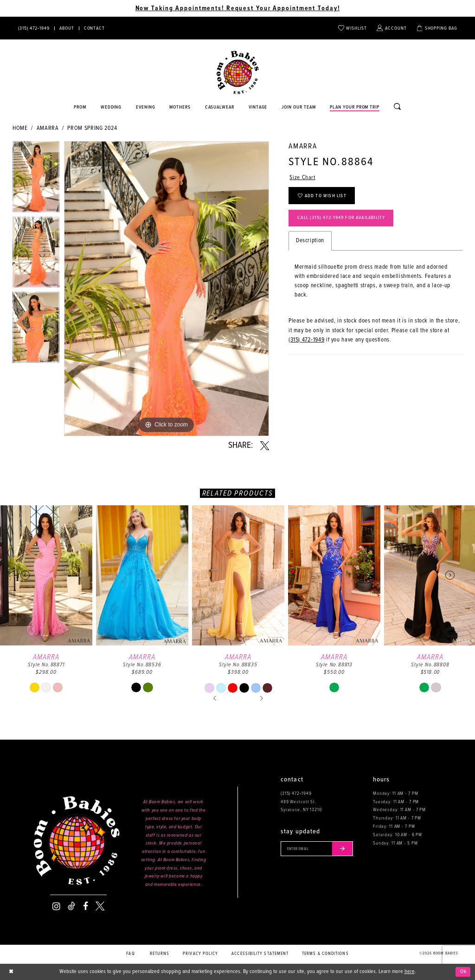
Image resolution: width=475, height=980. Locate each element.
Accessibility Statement (260, 954)
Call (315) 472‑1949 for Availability (344, 219)
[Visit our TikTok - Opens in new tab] (71, 906)
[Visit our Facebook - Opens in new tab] (86, 906)
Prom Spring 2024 (92, 128)
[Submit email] (344, 849)
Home (20, 128)
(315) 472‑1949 (306, 340)
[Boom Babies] (238, 73)
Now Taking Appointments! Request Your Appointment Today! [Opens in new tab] (238, 8)
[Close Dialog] (11, 972)
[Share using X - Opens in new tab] (265, 446)
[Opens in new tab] (220, 108)
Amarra (48, 128)
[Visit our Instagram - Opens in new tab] (56, 906)
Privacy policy (200, 954)
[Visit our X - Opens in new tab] (100, 906)
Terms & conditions (325, 954)
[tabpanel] (36, 179)
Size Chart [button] (302, 177)
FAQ (130, 954)
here (410, 972)
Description (310, 241)
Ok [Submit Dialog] (463, 972)
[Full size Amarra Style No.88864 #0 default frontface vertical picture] (167, 289)
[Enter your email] (318, 849)
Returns (160, 954)
